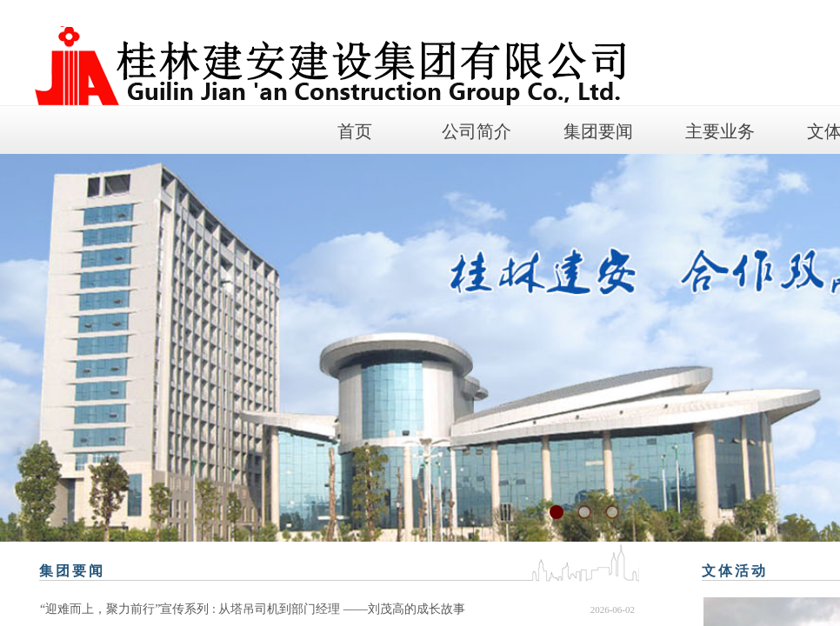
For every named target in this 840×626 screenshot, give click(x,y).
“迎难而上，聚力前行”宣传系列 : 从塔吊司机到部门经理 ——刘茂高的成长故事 (253, 609)
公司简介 (477, 131)
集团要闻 (598, 131)
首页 (355, 131)
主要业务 (720, 131)
